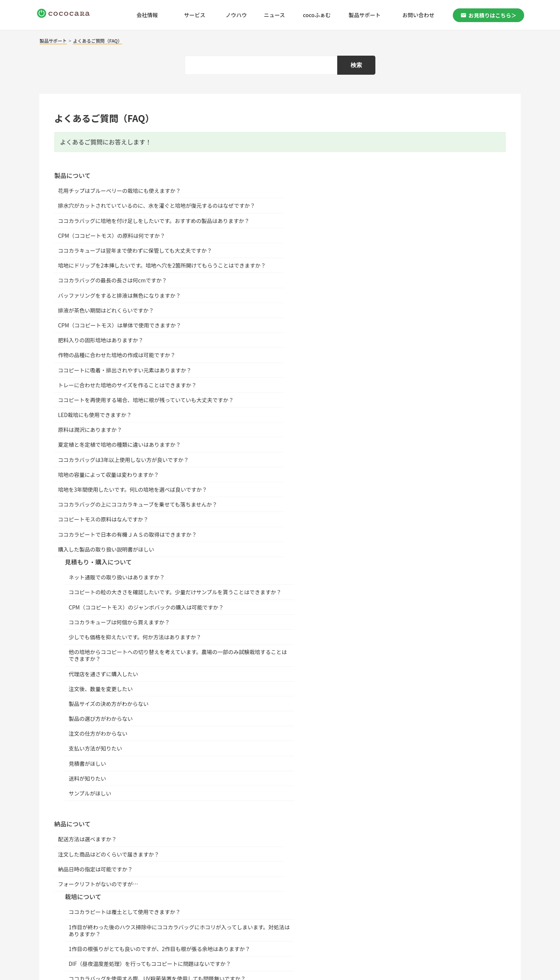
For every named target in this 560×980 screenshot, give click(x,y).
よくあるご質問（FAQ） (101, 41)
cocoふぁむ (317, 15)
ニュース (274, 15)
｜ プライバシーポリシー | (106, 918)
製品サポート (365, 15)
